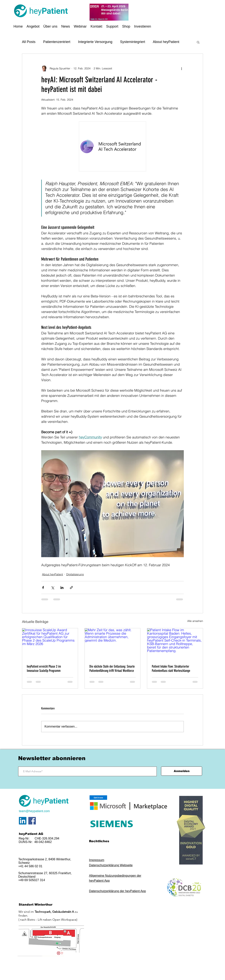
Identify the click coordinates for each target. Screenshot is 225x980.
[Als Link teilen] (71, 588)
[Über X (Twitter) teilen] (52, 588)
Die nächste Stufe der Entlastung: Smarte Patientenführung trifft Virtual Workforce (112, 669)
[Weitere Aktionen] (181, 68)
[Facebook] (32, 821)
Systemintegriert (133, 42)
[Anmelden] (182, 771)
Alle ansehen (195, 621)
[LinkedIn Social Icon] (23, 821)
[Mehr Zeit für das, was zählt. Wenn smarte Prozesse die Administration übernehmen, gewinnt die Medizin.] (113, 644)
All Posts (29, 42)
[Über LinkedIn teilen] (62, 588)
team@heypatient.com (34, 811)
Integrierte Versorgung (95, 42)
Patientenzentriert (57, 42)
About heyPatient (166, 42)
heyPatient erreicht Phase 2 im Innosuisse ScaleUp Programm (44, 669)
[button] (33, 26)
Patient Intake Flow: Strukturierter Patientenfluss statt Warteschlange (171, 669)
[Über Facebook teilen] (43, 588)
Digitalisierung (75, 574)
